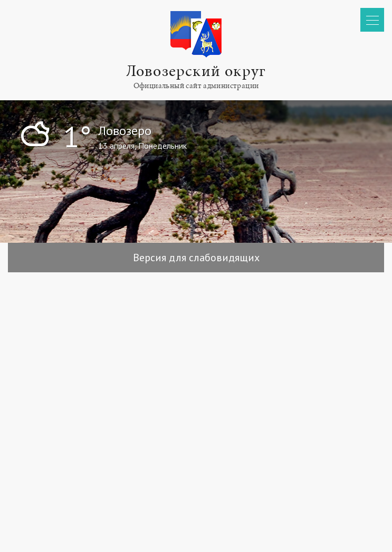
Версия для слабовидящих (196, 258)
